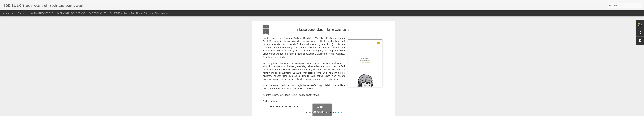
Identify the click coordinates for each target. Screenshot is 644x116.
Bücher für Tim (151, 13)
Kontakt (165, 13)
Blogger (334, 114)
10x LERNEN (115, 13)
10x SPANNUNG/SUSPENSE (70, 13)
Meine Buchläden (133, 13)
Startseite (22, 13)
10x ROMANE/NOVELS (41, 13)
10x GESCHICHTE (97, 13)
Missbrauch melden (345, 114)
